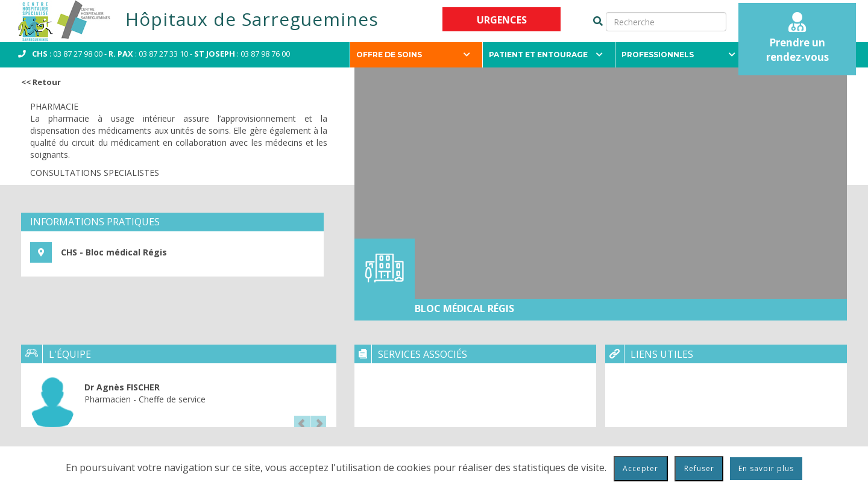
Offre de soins (413, 55)
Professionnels (678, 55)
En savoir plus (766, 468)
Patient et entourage (546, 55)
